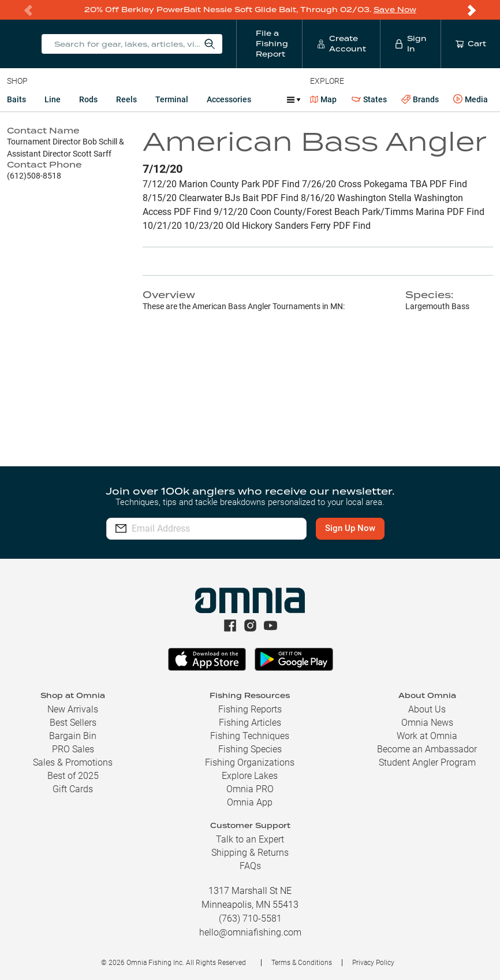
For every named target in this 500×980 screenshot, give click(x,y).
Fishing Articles (250, 723)
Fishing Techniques (250, 736)
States (369, 100)
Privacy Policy (373, 963)
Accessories (229, 99)
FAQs (250, 866)
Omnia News (427, 723)
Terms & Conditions (302, 963)
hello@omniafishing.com (250, 932)
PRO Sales (73, 749)
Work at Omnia (427, 736)
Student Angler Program (427, 762)
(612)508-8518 (34, 176)
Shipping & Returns (250, 853)
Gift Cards (73, 789)
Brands (420, 100)
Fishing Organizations (250, 762)
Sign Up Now (350, 528)
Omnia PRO (250, 789)
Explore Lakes (250, 776)
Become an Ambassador (427, 749)
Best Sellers (73, 723)
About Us (427, 709)
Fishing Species (250, 749)
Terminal (172, 99)
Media (471, 99)
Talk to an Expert (250, 839)
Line (53, 99)
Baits (16, 99)
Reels (126, 99)
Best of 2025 (73, 776)
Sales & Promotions (73, 762)
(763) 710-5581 (250, 918)
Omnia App (250, 802)
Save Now (395, 10)
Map (324, 99)
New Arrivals (73, 709)
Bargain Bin (73, 736)
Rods (88, 99)
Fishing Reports (250, 709)
